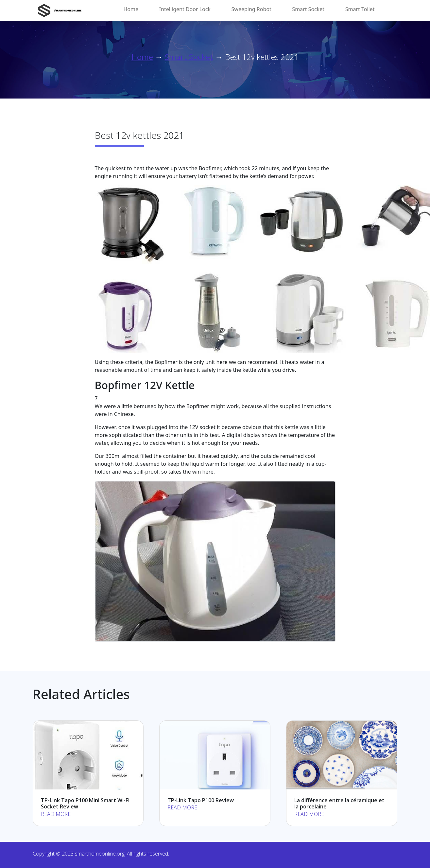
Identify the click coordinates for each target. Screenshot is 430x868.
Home (131, 9)
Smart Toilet (360, 9)
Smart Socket (308, 9)
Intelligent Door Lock (185, 9)
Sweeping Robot (251, 9)
